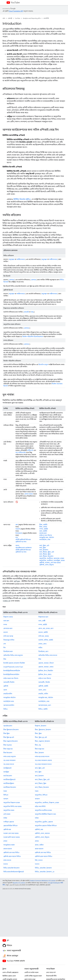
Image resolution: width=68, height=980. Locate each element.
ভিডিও (5, 709)
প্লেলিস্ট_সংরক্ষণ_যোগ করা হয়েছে (50, 563)
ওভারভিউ (46, 18)
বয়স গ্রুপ (6, 621)
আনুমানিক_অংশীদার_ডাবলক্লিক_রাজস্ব (52, 560)
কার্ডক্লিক (6, 772)
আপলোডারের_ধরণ (45, 705)
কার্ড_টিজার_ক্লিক (45, 554)
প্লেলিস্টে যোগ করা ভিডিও (11, 853)
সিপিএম (6, 795)
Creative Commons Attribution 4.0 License (42, 881)
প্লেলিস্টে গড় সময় (21, 542)
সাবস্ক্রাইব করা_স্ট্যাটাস (47, 537)
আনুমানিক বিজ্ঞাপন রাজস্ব (12, 803)
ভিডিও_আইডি (43, 709)
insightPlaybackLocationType (13, 667)
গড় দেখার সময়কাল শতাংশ (43, 764)
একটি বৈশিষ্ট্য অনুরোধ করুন (33, 976)
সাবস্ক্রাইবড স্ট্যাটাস (9, 698)
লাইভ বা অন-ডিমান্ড (46, 535)
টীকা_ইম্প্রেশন (39, 753)
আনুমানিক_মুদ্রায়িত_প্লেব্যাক (44, 822)
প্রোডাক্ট (10, 18)
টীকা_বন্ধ (38, 745)
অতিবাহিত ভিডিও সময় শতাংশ (48, 655)
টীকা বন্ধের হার (8, 749)
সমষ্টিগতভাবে (21, 259)
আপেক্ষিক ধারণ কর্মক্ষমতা (24, 548)
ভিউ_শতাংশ (39, 860)
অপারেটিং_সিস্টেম (44, 682)
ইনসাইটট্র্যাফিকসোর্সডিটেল (12, 671)
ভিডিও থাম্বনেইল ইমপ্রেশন (11, 868)
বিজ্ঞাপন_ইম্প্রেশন (41, 726)
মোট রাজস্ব (7, 814)
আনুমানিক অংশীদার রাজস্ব (43, 810)
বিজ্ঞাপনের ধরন (43, 617)
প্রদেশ (5, 690)
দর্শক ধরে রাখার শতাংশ (42, 757)
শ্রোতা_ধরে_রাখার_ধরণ (46, 628)
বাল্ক (32, 312)
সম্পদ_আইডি (44, 529)
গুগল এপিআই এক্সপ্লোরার (10, 972)
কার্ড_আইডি (43, 531)
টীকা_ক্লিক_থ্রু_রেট (41, 737)
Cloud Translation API (16, 11)
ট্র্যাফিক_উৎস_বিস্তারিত (46, 671)
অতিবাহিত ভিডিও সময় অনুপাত (13, 655)
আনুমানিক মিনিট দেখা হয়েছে (12, 806)
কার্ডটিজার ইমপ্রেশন (10, 787)
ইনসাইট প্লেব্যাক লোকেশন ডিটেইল (14, 663)
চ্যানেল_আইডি (43, 632)
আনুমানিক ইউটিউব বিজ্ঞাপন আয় (45, 814)
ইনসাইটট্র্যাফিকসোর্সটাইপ (11, 674)
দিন (5, 648)
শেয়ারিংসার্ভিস (8, 694)
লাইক (5, 818)
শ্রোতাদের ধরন (8, 628)
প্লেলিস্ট (6, 686)
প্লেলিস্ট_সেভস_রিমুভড (47, 565)
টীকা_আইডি (43, 525)
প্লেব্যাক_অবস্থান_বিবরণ (46, 663)
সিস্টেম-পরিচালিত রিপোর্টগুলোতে (33, 337)
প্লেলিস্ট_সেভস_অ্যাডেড (42, 833)
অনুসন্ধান (12, 259)
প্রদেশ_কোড (42, 690)
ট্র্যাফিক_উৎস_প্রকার (45, 674)
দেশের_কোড (42, 644)
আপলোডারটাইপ (9, 705)
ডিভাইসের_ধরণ (43, 651)
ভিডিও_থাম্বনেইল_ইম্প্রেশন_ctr (45, 872)
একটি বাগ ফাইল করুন (31, 972)
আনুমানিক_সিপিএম (41, 795)
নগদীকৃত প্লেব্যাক (9, 822)
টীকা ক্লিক (6, 733)
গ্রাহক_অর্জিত (39, 845)
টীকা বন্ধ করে (8, 745)
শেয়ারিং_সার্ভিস (43, 694)
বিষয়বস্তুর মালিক (9, 640)
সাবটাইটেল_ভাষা (45, 540)
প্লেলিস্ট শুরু (7, 829)
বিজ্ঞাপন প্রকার (8, 617)
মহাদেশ (18, 529)
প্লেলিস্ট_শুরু (39, 829)
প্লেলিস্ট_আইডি (43, 686)
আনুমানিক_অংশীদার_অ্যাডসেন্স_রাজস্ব (52, 558)
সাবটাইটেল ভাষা (9, 701)
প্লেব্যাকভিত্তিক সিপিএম (10, 826)
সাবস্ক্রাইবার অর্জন (9, 845)
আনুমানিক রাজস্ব (9, 810)
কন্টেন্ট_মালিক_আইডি (46, 640)
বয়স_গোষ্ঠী (42, 621)
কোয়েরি (26, 312)
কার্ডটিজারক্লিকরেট (9, 780)
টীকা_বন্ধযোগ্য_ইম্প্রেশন (42, 741)
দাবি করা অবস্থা (8, 636)
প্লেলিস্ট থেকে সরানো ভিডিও (12, 856)
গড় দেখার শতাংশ (9, 764)
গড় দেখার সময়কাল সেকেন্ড (43, 760)
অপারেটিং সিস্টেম (9, 682)
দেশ (5, 644)
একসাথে (12, 280)
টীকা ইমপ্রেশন (8, 753)
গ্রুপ (17, 525)
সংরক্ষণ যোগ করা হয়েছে (11, 833)
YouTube (15, 3)
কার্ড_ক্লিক (43, 548)
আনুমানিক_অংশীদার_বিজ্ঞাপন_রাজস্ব (47, 803)
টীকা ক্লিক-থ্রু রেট (9, 737)
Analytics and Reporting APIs (32, 18)
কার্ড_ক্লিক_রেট (44, 546)
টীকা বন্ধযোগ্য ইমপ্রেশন (11, 741)
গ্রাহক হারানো (8, 849)
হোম (4, 18)
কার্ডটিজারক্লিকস (9, 783)
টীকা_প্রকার (43, 527)
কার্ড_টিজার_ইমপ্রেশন (46, 556)
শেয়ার (5, 841)
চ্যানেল (6, 632)
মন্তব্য (5, 791)
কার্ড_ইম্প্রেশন (44, 550)
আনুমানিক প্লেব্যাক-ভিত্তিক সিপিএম (46, 826)
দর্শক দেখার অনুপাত (10, 757)
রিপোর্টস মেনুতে (43, 364)
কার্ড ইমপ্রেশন (8, 776)
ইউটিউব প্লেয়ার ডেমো (9, 976)
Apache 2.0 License (19, 883)
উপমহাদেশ (19, 533)
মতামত (6, 864)
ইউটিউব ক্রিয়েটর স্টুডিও (22, 199)
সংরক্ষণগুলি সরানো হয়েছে (12, 837)
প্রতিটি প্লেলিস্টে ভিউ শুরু (23, 540)
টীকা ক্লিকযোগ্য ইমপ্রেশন (11, 730)
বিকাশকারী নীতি (51, 976)
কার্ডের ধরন (43, 533)
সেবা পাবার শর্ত (51, 972)
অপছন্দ (6, 799)
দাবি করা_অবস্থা (44, 636)
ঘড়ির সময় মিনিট (40, 806)
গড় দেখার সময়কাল (9, 760)
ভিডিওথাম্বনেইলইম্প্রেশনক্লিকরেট (14, 872)
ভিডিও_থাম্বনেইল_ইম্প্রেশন (43, 868)
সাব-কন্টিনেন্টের (21, 453)
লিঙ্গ (5, 659)
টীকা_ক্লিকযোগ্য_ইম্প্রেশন (43, 730)
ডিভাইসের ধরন (8, 651)
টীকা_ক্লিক (38, 733)
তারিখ (40, 648)
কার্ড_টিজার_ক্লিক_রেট (47, 552)
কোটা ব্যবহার (29, 494)
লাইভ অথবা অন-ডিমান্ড (11, 678)
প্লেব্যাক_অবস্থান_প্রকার (46, 667)
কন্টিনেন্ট (30, 450)
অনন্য (17, 546)
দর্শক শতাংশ (7, 860)
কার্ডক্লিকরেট (7, 768)
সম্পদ (5, 625)
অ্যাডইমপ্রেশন (8, 726)
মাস (17, 537)
